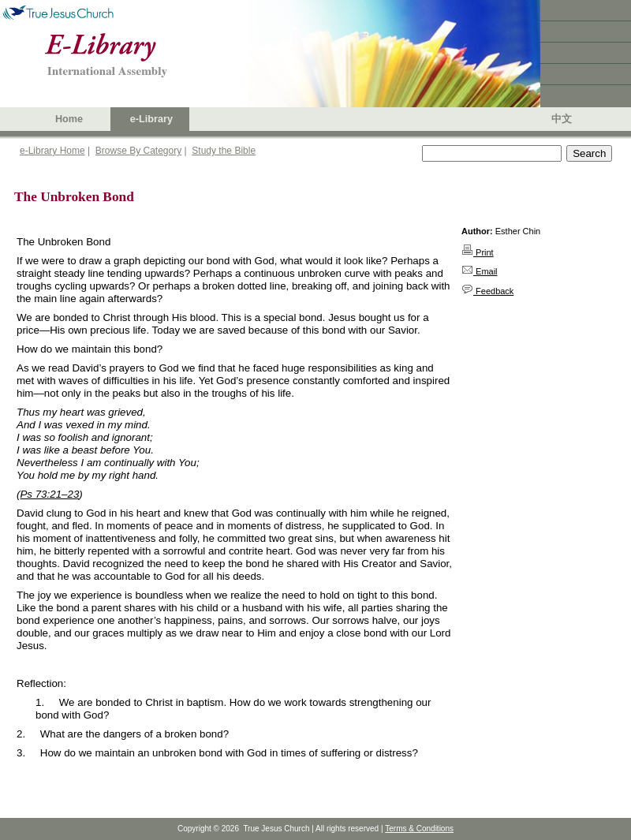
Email (480, 271)
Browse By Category (138, 151)
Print (478, 252)
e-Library (151, 119)
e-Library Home (52, 151)
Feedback (487, 291)
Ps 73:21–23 (49, 494)
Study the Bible (224, 151)
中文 (562, 119)
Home (69, 119)
